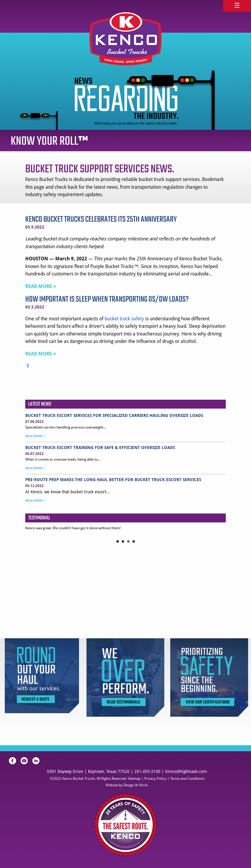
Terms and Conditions (187, 779)
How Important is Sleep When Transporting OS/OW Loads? (107, 299)
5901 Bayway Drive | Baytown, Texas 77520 (88, 771)
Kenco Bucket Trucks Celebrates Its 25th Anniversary (101, 219)
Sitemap (134, 779)
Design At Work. (136, 785)
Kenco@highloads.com (186, 771)
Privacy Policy (155, 779)
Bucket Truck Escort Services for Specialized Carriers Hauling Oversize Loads (114, 415)
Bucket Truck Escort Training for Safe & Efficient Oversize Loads (100, 448)
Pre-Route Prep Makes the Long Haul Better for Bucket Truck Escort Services (113, 480)
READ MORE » (41, 286)
